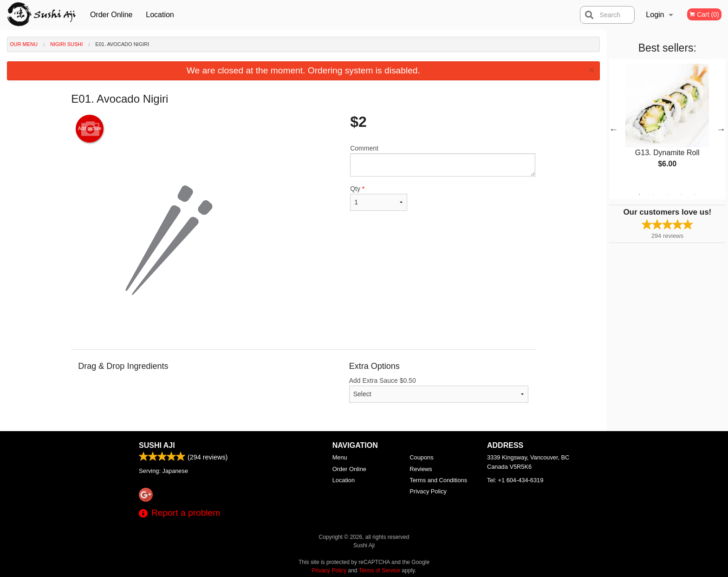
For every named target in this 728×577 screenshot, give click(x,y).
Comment (443, 161)
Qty (378, 198)
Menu (340, 457)
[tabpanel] (667, 124)
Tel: (515, 480)
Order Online (111, 15)
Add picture (90, 129)
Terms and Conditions (438, 480)
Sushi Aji (157, 445)
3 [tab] (667, 195)
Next (721, 129)
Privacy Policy (428, 491)
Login (655, 15)
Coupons (421, 457)
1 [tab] (639, 195)
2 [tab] (653, 195)
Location (160, 15)
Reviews (421, 469)
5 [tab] (695, 195)
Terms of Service (380, 570)
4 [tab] (681, 195)
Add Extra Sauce (439, 390)
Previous (614, 129)
